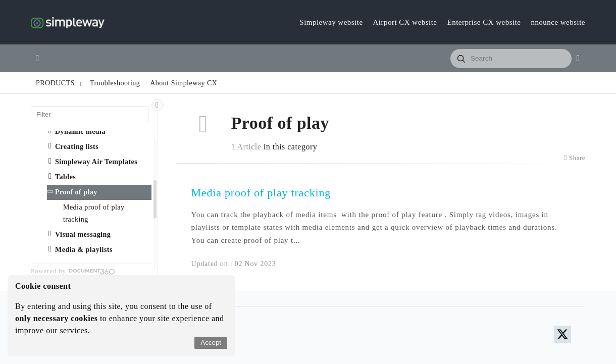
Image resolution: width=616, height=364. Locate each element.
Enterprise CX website (484, 22)
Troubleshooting (115, 83)
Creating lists (77, 147)
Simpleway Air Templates (96, 162)
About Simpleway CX (184, 83)
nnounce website (558, 22)
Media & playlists (84, 250)
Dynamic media (80, 132)
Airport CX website (405, 22)
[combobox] (511, 59)
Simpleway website (331, 22)
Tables (65, 177)
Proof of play (76, 192)
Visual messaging (83, 235)
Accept (211, 343)
